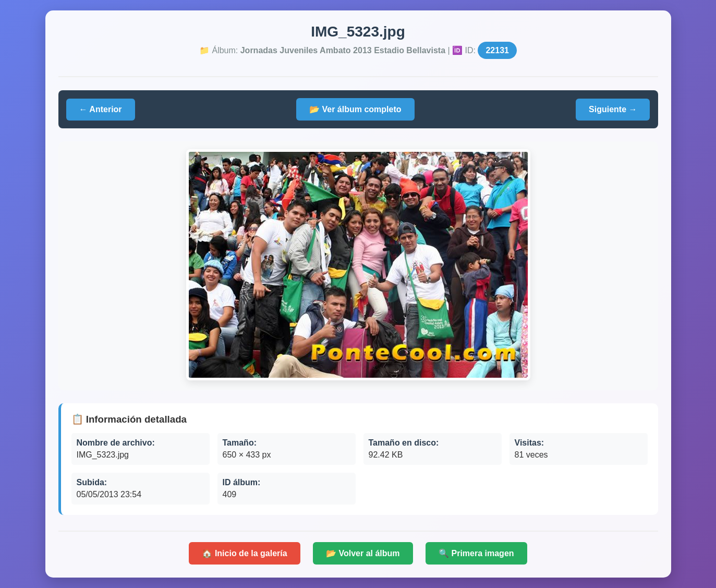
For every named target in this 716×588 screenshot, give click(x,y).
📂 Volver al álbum (363, 553)
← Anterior (101, 109)
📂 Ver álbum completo (355, 109)
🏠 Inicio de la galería (244, 553)
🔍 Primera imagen (476, 553)
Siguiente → (613, 109)
